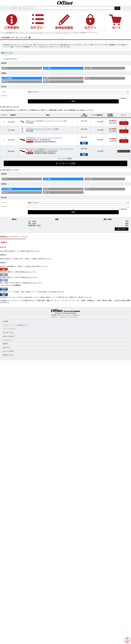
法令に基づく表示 (8, 333)
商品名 (88, 78)
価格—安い (6, 82)
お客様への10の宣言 (9, 336)
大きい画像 (89, 68)
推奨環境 (5, 344)
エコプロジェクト (8, 340)
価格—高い (47, 82)
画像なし (5, 68)
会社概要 (5, 321)
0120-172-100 (61, 313)
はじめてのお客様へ (9, 351)
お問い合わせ (28, 272)
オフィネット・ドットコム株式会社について (16, 325)
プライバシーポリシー (9, 329)
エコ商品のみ (123, 98)
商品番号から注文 (8, 355)
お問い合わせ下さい (124, 151)
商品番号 (47, 78)
